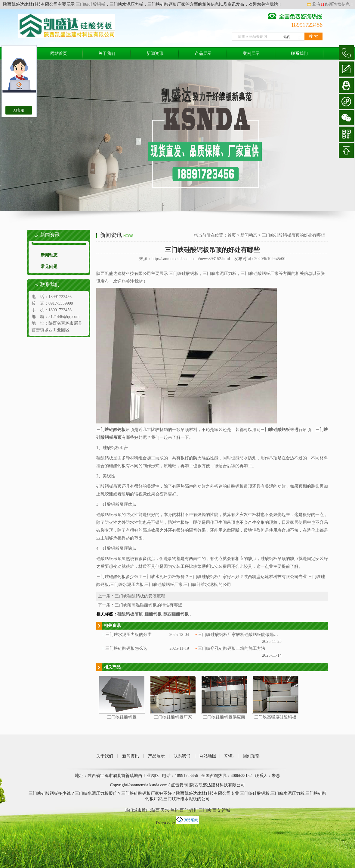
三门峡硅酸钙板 (90, 4)
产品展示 (203, 53)
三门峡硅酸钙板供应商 (224, 717)
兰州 (174, 810)
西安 (217, 810)
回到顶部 (251, 756)
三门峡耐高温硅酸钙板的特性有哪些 (148, 605)
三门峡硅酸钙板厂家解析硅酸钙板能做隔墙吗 (240, 635)
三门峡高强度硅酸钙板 (275, 717)
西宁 (184, 810)
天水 (165, 810)
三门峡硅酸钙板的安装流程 (140, 596)
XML (229, 756)
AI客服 (19, 110)
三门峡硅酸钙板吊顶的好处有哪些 (293, 235)
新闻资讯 (155, 53)
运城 (226, 810)
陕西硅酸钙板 (176, 614)
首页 (232, 235)
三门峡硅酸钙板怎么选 (126, 648)
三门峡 (205, 810)
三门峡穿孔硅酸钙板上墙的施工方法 (232, 648)
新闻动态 (49, 255)
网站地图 (208, 756)
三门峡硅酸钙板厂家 (173, 717)
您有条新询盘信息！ (330, 4)
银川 (193, 810)
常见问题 (49, 267)
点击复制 (179, 785)
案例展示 (251, 53)
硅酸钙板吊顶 (130, 614)
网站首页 (59, 53)
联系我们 (299, 53)
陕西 (156, 810)
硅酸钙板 (153, 614)
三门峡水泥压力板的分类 (128, 635)
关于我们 (107, 53)
